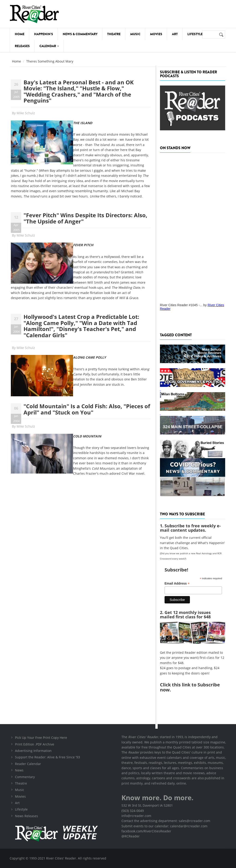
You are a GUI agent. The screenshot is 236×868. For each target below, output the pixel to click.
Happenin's (44, 34)
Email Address (177, 584)
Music (135, 34)
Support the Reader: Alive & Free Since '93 (47, 757)
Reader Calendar (28, 764)
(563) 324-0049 (133, 811)
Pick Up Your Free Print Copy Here (41, 738)
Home (20, 34)
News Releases (27, 816)
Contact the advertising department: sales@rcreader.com (166, 821)
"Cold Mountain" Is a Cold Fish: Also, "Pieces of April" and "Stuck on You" (87, 409)
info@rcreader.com (136, 816)
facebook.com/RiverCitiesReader (146, 831)
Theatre (114, 34)
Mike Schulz (26, 113)
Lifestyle (195, 34)
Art (175, 34)
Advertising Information (33, 751)
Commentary (25, 777)
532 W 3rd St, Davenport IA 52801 (147, 805)
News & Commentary (80, 34)
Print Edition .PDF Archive (35, 744)
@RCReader (131, 836)
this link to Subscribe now (190, 687)
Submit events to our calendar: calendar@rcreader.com (164, 826)
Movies (156, 34)
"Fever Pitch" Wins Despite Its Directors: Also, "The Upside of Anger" (85, 218)
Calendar (49, 46)
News (19, 770)
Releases (22, 46)
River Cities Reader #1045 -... (181, 305)
